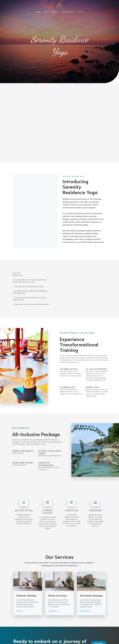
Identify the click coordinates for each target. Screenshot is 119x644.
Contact (80, 12)
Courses (55, 12)
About (46, 12)
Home (39, 12)
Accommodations (68, 12)
